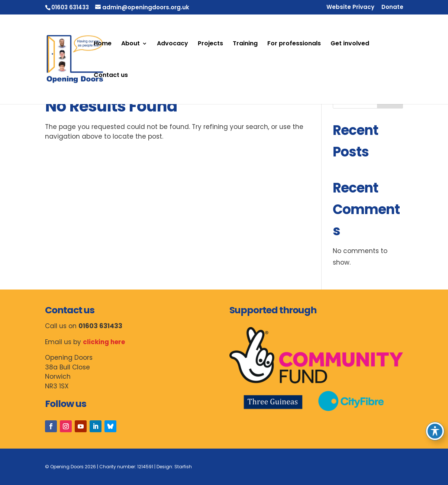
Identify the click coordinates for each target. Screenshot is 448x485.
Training (245, 44)
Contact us (111, 76)
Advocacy (173, 44)
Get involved (350, 44)
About (130, 44)
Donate (392, 7)
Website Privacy (350, 7)
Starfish (183, 467)
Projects (210, 44)
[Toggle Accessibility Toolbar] (435, 431)
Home (103, 44)
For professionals (294, 44)
